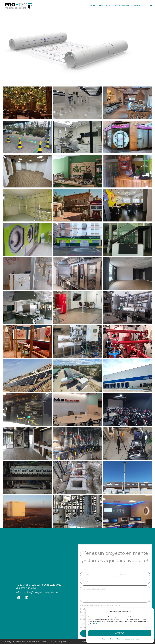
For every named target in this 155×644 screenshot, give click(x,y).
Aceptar (120, 633)
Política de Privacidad (122, 639)
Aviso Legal (136, 639)
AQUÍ (95, 624)
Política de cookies (106, 639)
